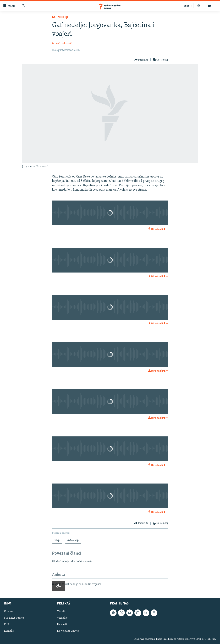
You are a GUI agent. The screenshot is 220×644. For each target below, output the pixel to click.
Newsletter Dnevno (68, 631)
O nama (9, 612)
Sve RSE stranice (14, 618)
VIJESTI (188, 6)
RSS (7, 625)
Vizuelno (62, 618)
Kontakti (9, 631)
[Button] (141, 60)
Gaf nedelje (60, 17)
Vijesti (61, 612)
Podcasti (62, 625)
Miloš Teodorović (62, 43)
